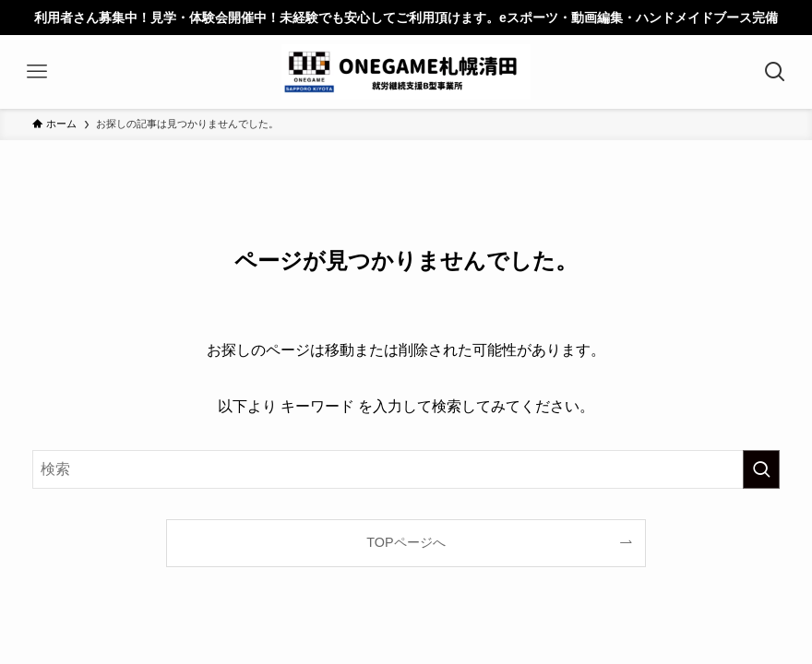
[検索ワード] (406, 469)
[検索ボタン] (775, 72)
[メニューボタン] (37, 72)
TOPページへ (406, 542)
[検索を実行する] (761, 469)
